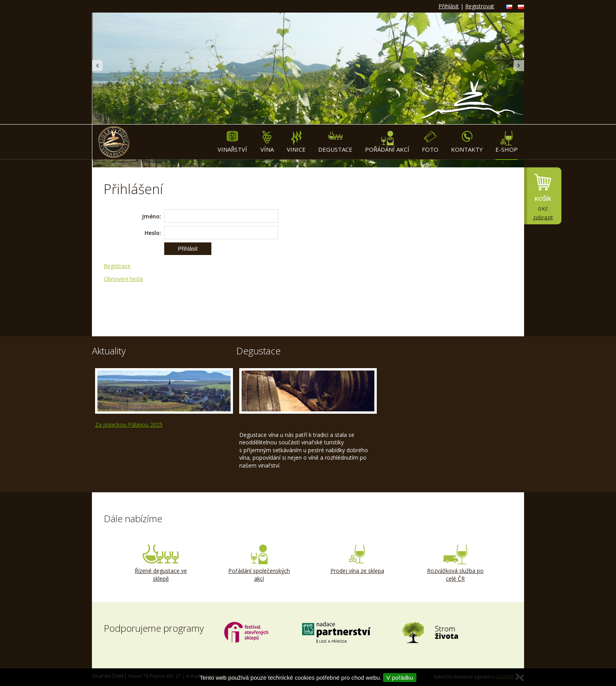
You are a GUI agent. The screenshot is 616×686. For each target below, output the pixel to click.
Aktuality (109, 351)
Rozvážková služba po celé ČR (455, 563)
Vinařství (232, 142)
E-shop (507, 142)
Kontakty (467, 142)
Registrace (117, 266)
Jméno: (151, 216)
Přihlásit (449, 6)
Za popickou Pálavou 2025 (129, 425)
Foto (430, 142)
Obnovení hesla (123, 279)
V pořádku (400, 678)
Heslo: (153, 233)
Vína (267, 142)
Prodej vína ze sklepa (357, 559)
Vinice (296, 142)
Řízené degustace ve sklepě (161, 563)
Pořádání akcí (387, 142)
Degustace (335, 142)
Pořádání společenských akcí (259, 563)
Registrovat (480, 6)
